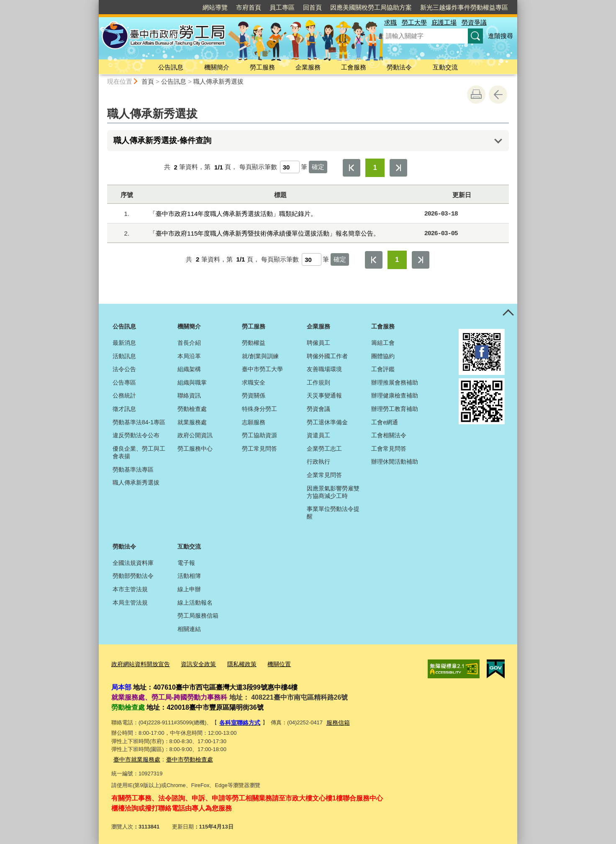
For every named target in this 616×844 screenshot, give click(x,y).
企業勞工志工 (324, 449)
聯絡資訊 (189, 395)
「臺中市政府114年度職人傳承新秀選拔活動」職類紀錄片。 (233, 214)
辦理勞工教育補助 (395, 409)
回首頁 (312, 7)
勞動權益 (254, 343)
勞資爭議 (474, 22)
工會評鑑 (383, 369)
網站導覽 (215, 7)
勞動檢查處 (192, 409)
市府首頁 (249, 7)
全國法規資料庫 (133, 563)
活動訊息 (124, 356)
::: (95, 4)
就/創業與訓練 (260, 356)
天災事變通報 (324, 395)
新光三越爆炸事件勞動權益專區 (464, 7)
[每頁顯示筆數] (290, 167)
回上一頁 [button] (498, 95)
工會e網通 (385, 422)
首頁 (148, 81)
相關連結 (189, 629)
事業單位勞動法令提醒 (333, 513)
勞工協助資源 (259, 435)
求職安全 (254, 382)
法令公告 (124, 369)
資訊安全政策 (193, 663)
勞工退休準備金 (327, 422)
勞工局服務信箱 (198, 616)
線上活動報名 (195, 603)
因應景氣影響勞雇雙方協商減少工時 (333, 492)
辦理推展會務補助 (395, 382)
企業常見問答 (324, 475)
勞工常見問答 (259, 449)
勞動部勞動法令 (133, 576)
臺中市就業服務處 (135, 756)
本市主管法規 (130, 589)
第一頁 (352, 168)
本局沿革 (189, 356)
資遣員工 (318, 435)
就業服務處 (192, 422)
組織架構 (189, 369)
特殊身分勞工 (259, 409)
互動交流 (445, 67)
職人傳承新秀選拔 (218, 81)
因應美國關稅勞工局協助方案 (371, 7)
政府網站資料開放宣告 (139, 663)
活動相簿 (189, 576)
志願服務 (254, 422)
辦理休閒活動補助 (395, 462)
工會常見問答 (389, 449)
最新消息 (124, 343)
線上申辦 (189, 589)
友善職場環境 (324, 369)
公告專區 (124, 382)
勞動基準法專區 (133, 469)
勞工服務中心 (195, 449)
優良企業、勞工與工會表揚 (139, 452)
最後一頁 (398, 168)
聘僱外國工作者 (327, 356)
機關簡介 (217, 67)
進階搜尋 (501, 36)
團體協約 (383, 356)
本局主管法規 (130, 603)
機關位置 (269, 663)
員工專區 (282, 7)
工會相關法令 (389, 435)
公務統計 (124, 395)
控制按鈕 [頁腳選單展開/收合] (508, 313)
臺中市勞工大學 (262, 369)
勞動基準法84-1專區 (139, 422)
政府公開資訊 (195, 435)
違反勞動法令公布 (136, 435)
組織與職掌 (192, 382)
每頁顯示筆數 (258, 167)
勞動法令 (399, 67)
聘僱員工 (318, 343)
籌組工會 (383, 343)
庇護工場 (444, 22)
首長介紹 (189, 343)
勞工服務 (262, 67)
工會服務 (354, 67)
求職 (390, 22)
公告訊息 (171, 67)
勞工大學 (414, 22)
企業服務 (308, 67)
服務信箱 (334, 721)
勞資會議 (318, 409)
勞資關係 (254, 395)
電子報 (186, 563)
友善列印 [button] (476, 95)
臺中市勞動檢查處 (185, 756)
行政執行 (318, 462)
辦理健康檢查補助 (395, 395)
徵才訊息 (124, 409)
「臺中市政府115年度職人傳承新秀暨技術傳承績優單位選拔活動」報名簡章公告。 (264, 233)
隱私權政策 (234, 663)
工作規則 (318, 382)
